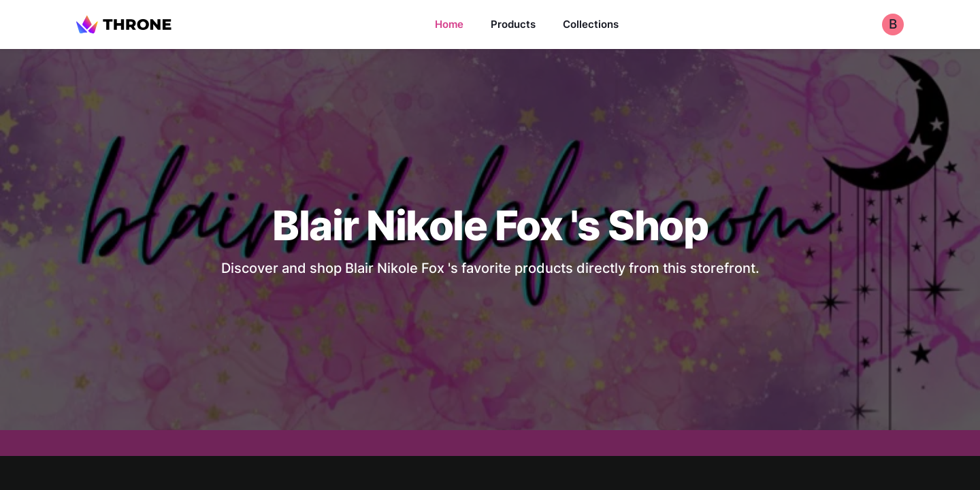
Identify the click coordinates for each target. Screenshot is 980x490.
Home (449, 24)
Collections (591, 24)
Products (513, 24)
